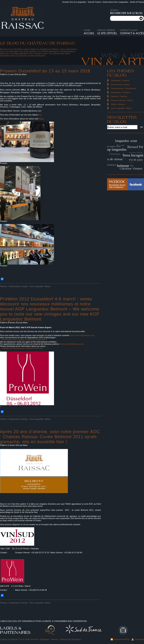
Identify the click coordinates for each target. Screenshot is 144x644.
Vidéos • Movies (118, 104)
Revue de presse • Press (122, 100)
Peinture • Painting (119, 96)
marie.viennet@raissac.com (82, 335)
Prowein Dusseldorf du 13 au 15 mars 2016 (45, 71)
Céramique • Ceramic (120, 80)
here (41, 119)
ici (40, 115)
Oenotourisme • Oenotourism (123, 88)
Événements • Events (18, 286)
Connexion (139, 639)
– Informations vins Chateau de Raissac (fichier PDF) (23, 340)
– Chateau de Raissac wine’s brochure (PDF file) (21, 348)
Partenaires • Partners (120, 92)
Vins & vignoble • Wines (40, 286)
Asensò (54, 639)
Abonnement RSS (121, 639)
